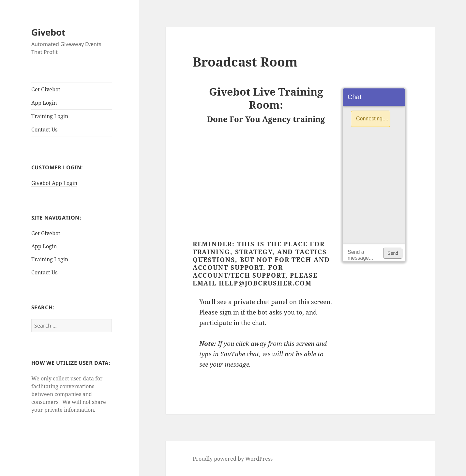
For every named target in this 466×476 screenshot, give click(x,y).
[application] (374, 175)
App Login (44, 103)
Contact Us (44, 130)
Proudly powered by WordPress (233, 459)
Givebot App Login (54, 183)
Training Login (50, 116)
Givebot (48, 32)
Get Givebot (46, 89)
